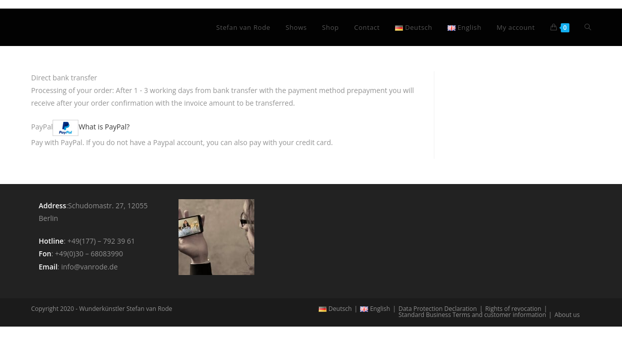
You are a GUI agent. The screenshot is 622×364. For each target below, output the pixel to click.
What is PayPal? (104, 127)
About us (567, 315)
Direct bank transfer (64, 78)
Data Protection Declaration (438, 309)
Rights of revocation (513, 309)
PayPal (81, 127)
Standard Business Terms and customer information (472, 315)
